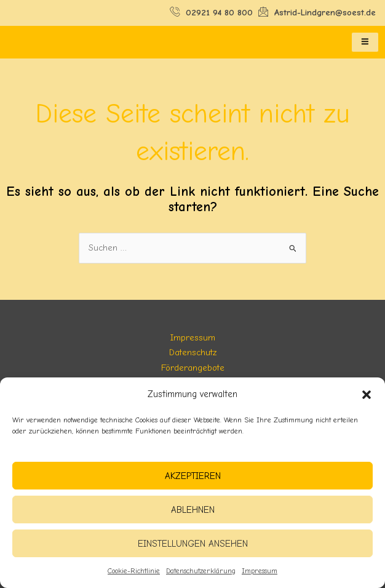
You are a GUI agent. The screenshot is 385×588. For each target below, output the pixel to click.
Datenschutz (193, 352)
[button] (367, 395)
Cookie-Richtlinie (134, 571)
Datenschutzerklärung (201, 571)
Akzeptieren (193, 476)
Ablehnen (193, 510)
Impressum (260, 571)
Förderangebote (193, 368)
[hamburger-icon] (365, 42)
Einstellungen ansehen (193, 544)
